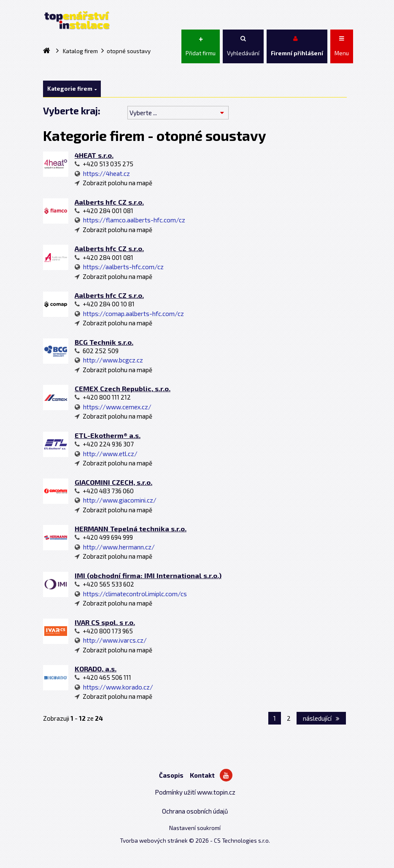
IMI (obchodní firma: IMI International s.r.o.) (148, 575)
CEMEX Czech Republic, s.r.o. (123, 388)
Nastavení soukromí (195, 828)
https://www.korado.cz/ (114, 687)
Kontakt (202, 775)
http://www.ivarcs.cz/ (111, 640)
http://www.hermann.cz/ (115, 547)
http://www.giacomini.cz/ (116, 500)
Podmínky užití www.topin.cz (195, 792)
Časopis (171, 775)
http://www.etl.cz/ (106, 454)
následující (321, 718)
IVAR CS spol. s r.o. (105, 622)
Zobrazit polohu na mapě (113, 183)
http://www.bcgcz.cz (109, 360)
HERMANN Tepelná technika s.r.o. (131, 529)
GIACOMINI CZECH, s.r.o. (113, 482)
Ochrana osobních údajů (195, 811)
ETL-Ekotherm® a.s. (108, 435)
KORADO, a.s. (96, 669)
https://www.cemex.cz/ (113, 407)
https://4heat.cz (102, 173)
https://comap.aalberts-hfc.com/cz (129, 314)
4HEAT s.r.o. (94, 155)
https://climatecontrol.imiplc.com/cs (131, 594)
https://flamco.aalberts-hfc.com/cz (130, 220)
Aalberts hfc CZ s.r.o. (109, 202)
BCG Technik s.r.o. (104, 342)
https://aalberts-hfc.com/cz (119, 267)
